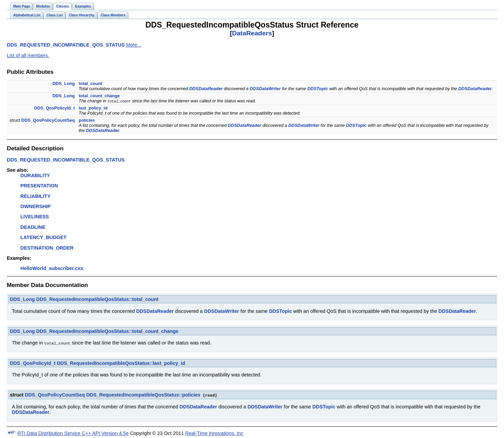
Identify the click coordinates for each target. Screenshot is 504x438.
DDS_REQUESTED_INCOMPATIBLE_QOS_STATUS (66, 45)
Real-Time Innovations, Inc (214, 433)
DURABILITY (35, 175)
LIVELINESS (35, 217)
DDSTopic (318, 89)
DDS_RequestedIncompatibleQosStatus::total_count (98, 299)
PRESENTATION (39, 186)
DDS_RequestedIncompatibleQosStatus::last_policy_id (121, 363)
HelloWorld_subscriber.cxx (52, 268)
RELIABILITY (36, 196)
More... (134, 45)
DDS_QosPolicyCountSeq (48, 120)
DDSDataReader (206, 89)
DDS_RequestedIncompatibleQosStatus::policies (143, 394)
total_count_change (99, 96)
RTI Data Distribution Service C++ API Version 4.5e (73, 433)
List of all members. (28, 55)
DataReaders (252, 33)
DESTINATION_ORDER (47, 248)
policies (87, 120)
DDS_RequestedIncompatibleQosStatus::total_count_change (107, 331)
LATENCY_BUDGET (44, 237)
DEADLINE (33, 227)
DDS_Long (64, 83)
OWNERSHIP (36, 206)
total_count (91, 83)
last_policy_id (93, 108)
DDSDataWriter (265, 89)
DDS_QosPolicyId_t (55, 108)
